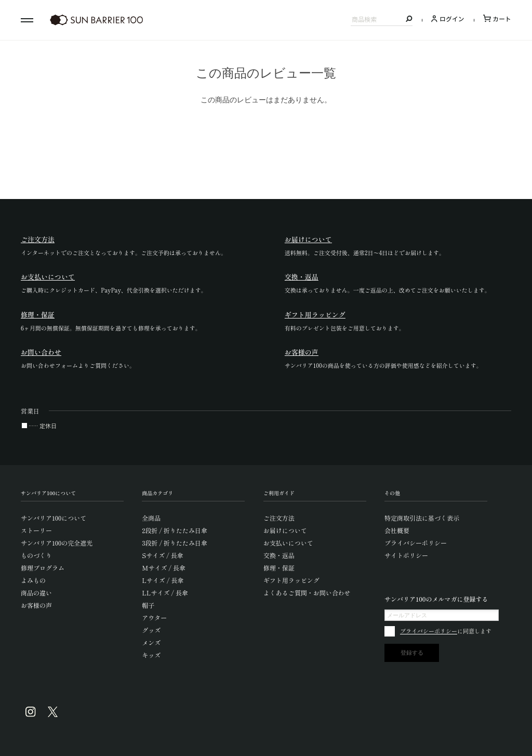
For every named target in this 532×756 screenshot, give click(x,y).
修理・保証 (279, 568)
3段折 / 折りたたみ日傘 (175, 543)
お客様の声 (36, 605)
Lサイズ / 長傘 (163, 580)
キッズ (151, 655)
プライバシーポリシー (416, 543)
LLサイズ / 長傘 (165, 593)
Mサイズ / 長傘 (164, 568)
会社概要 (397, 530)
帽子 (148, 605)
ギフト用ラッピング (291, 580)
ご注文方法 (279, 518)
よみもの (33, 580)
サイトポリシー (406, 555)
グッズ (151, 630)
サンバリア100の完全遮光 (57, 543)
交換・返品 (279, 555)
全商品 (151, 518)
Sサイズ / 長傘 (162, 555)
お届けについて (285, 530)
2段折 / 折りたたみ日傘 (175, 530)
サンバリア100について (54, 518)
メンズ (151, 642)
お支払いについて (288, 543)
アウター (154, 618)
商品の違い (36, 593)
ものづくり (36, 555)
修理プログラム (43, 568)
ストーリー (36, 530)
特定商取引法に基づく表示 (422, 518)
